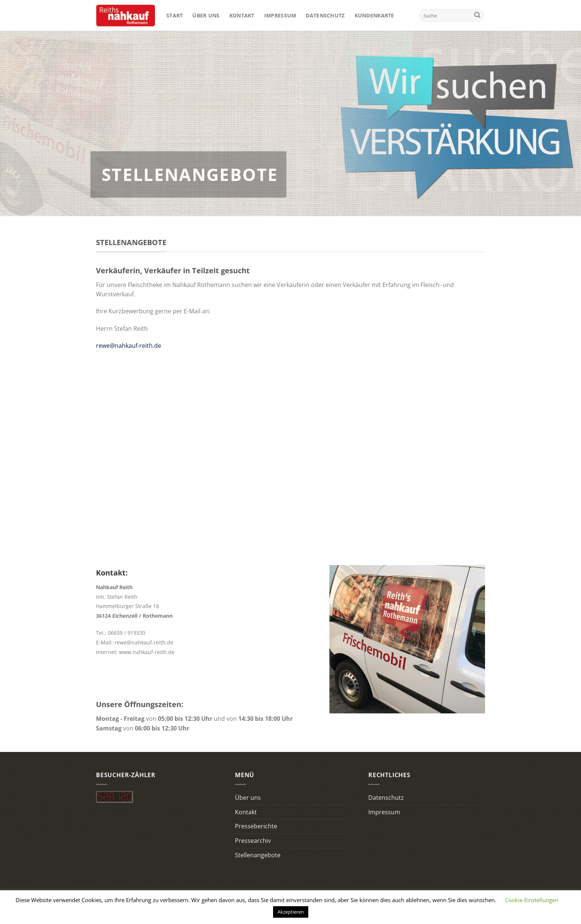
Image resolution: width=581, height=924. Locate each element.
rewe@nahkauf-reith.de (129, 346)
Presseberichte (256, 826)
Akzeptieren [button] (291, 912)
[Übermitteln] (477, 16)
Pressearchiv (253, 841)
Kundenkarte (374, 15)
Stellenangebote (258, 855)
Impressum (280, 15)
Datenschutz (325, 15)
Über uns (206, 15)
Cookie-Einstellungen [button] (532, 900)
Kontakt (242, 15)
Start (175, 15)
